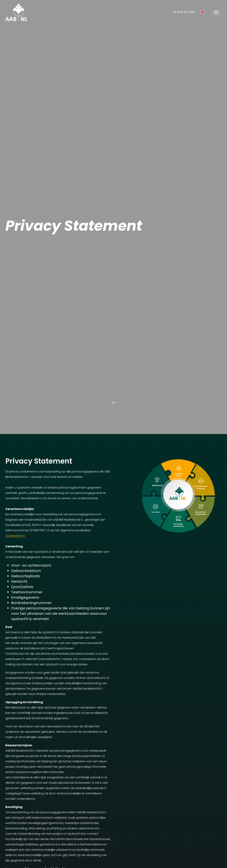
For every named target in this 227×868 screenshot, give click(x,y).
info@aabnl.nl (15, 536)
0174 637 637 (184, 12)
